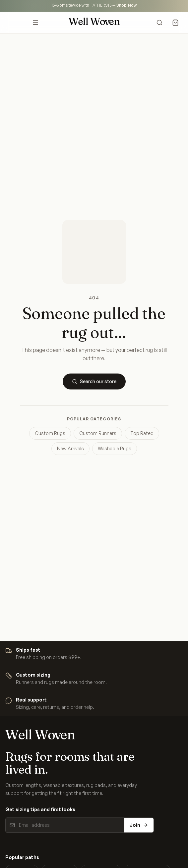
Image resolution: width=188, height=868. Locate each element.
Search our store (94, 381)
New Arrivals (70, 448)
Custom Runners (98, 433)
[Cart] (175, 23)
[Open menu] (36, 23)
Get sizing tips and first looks (40, 809)
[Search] (159, 23)
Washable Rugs (115, 448)
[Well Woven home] (94, 23)
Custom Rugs (50, 433)
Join (139, 825)
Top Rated (142, 433)
